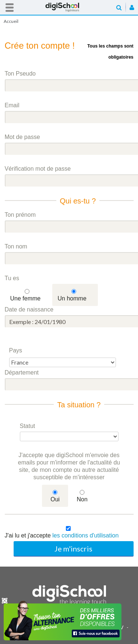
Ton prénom (20, 215)
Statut (28, 426)
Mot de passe (22, 137)
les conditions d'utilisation (85, 535)
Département (22, 373)
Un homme (72, 298)
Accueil (69, 7)
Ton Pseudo (20, 74)
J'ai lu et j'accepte (62, 535)
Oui (55, 499)
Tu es (12, 278)
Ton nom (16, 246)
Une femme (26, 298)
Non (82, 499)
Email (12, 105)
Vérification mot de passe (38, 169)
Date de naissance (29, 309)
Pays (16, 350)
